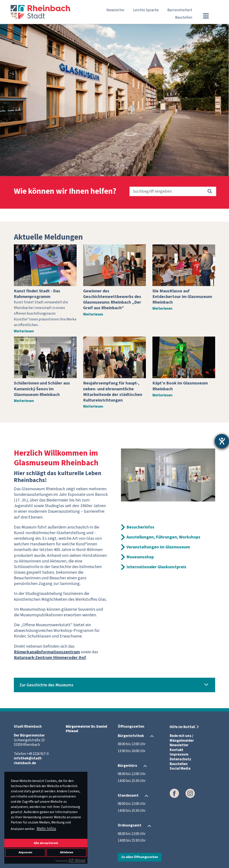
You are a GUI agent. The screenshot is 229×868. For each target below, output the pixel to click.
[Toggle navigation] (206, 16)
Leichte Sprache (146, 10)
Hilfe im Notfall (182, 727)
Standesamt (128, 796)
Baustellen (184, 18)
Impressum (179, 754)
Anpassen (25, 852)
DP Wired (77, 860)
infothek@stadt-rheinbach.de (28, 761)
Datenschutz (180, 759)
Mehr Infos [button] (46, 829)
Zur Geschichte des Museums (46, 685)
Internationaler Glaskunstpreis (156, 567)
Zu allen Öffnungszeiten (140, 857)
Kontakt (177, 750)
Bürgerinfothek (131, 736)
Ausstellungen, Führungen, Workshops (163, 537)
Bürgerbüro (127, 766)
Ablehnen (67, 852)
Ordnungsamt (130, 826)
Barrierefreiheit (180, 10)
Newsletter (115, 10)
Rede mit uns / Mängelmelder (182, 738)
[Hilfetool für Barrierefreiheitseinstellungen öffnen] (222, 441)
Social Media (180, 769)
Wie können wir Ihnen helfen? (65, 191)
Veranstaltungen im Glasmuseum (158, 547)
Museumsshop (140, 557)
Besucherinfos (140, 527)
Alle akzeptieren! (46, 843)
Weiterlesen (24, 331)
